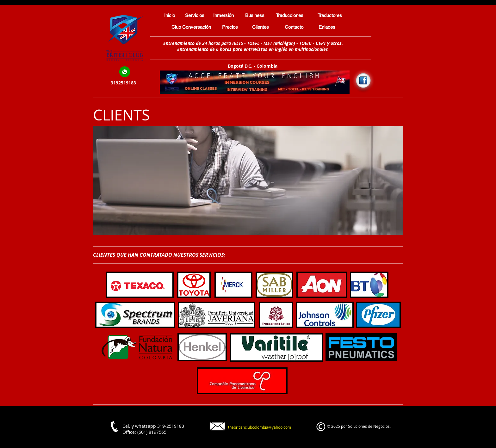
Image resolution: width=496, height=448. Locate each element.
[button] (248, 180)
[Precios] (230, 27)
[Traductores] (330, 15)
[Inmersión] (223, 15)
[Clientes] (260, 27)
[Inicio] (169, 15)
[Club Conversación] (191, 27)
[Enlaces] (327, 27)
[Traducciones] (289, 15)
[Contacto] (294, 27)
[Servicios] (195, 15)
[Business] (255, 15)
